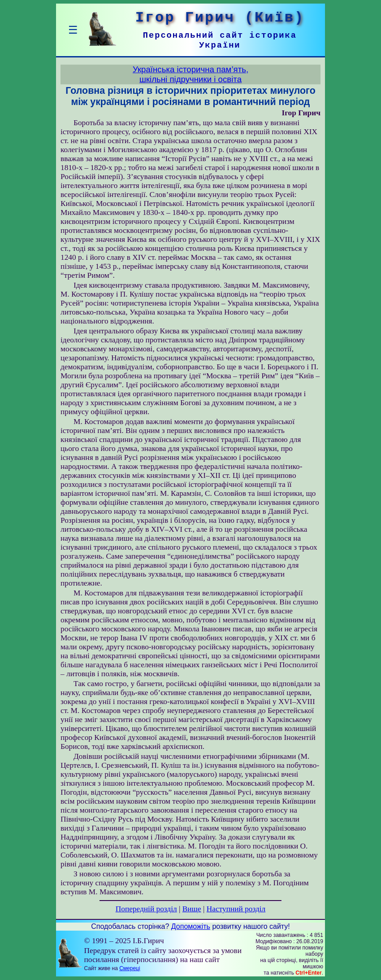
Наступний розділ (236, 909)
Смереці (130, 968)
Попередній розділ (146, 909)
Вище (192, 909)
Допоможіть (191, 926)
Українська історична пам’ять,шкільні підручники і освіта (190, 74)
